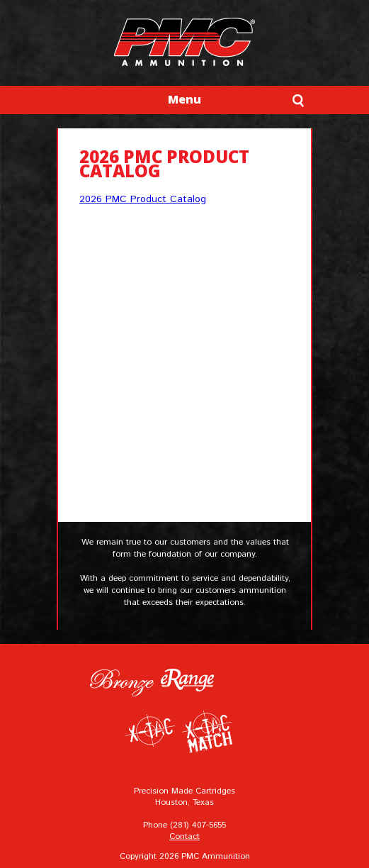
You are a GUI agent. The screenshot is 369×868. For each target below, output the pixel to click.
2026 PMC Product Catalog (143, 199)
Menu (184, 99)
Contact (184, 836)
